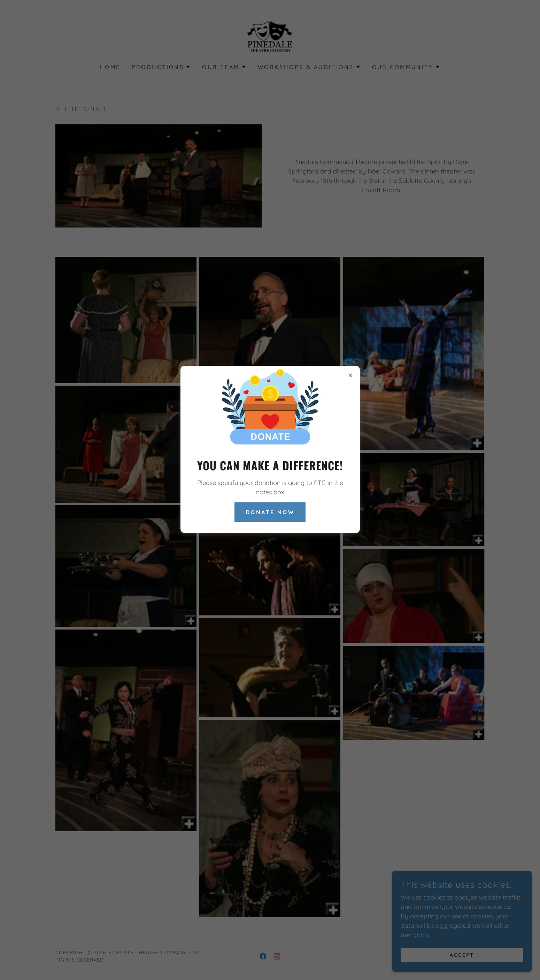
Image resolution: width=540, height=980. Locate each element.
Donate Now (270, 512)
